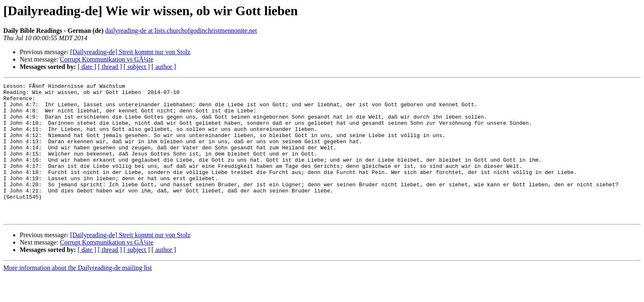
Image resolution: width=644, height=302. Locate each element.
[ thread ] (110, 67)
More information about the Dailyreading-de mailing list (78, 295)
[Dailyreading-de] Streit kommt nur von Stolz (130, 52)
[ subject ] (137, 67)
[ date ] (87, 67)
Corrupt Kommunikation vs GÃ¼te (107, 59)
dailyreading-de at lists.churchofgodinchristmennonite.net (181, 31)
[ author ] (164, 67)
